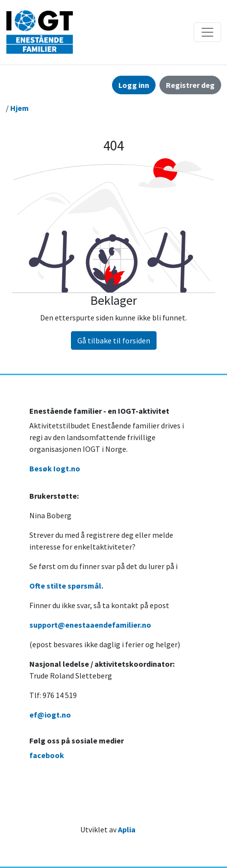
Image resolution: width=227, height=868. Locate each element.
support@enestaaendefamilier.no (90, 625)
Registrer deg (190, 85)
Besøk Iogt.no (55, 468)
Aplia (127, 829)
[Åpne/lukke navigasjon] (207, 32)
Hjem (20, 108)
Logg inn (134, 85)
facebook (47, 755)
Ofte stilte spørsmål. (66, 586)
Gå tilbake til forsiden (114, 340)
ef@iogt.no (50, 715)
